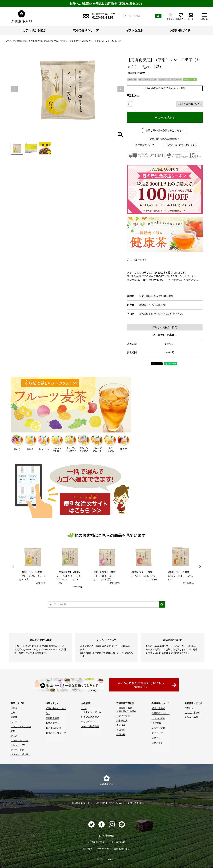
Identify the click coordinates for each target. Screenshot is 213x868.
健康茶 (14, 717)
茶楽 (48, 713)
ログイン (156, 736)
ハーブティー (17, 722)
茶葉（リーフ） (18, 745)
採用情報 (121, 735)
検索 (158, 16)
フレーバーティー (20, 741)
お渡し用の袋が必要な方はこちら (164, 131)
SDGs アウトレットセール (91, 710)
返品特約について (145, 145)
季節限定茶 (22, 41)
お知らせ (189, 708)
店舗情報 (121, 730)
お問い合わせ (135, 803)
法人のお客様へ (192, 713)
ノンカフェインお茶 (21, 727)
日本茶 (14, 708)
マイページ (157, 731)
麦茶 (13, 731)
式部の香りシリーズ (86, 30)
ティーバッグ (17, 750)
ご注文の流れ (158, 717)
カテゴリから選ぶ (34, 30)
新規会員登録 (158, 708)
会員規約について (161, 713)
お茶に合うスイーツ (56, 731)
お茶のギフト (52, 722)
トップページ (9, 41)
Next (121, 89)
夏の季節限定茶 (35, 41)
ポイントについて (107, 640)
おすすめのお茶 (54, 727)
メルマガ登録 (158, 727)
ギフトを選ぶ (134, 30)
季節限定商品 (52, 717)
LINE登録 (156, 722)
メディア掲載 (123, 716)
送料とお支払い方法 (41, 640)
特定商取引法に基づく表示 (110, 803)
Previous (14, 89)
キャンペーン (88, 721)
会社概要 (121, 725)
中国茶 (14, 736)
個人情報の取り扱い (81, 803)
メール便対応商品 (90, 725)
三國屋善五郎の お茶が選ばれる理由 (126, 710)
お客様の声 (122, 721)
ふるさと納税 (191, 717)
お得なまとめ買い (90, 716)
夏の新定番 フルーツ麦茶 (55, 41)
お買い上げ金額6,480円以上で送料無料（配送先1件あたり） (107, 4)
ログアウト (157, 741)
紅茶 (13, 713)
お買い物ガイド (180, 30)
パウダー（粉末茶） (21, 755)
